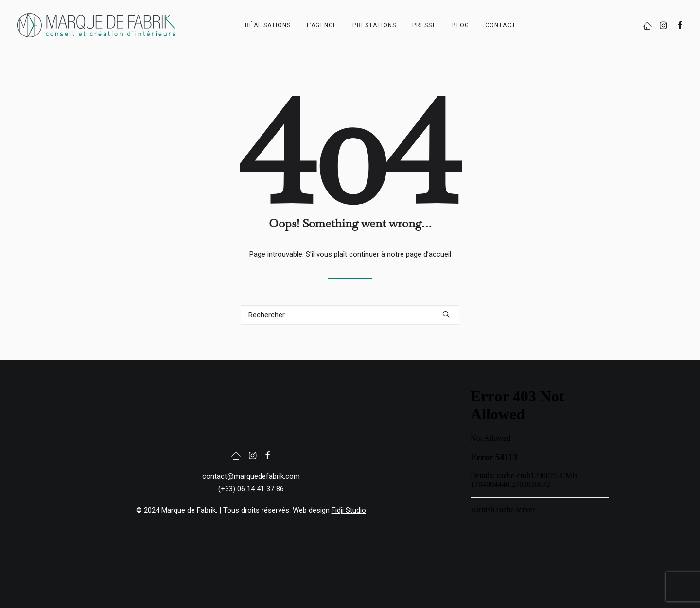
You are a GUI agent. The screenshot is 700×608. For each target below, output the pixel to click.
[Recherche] (350, 315)
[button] (649, 25)
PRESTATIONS (374, 25)
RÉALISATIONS (268, 25)
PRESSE (424, 25)
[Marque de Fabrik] (96, 25)
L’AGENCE (322, 25)
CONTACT (500, 25)
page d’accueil (429, 254)
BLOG (461, 25)
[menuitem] (268, 25)
